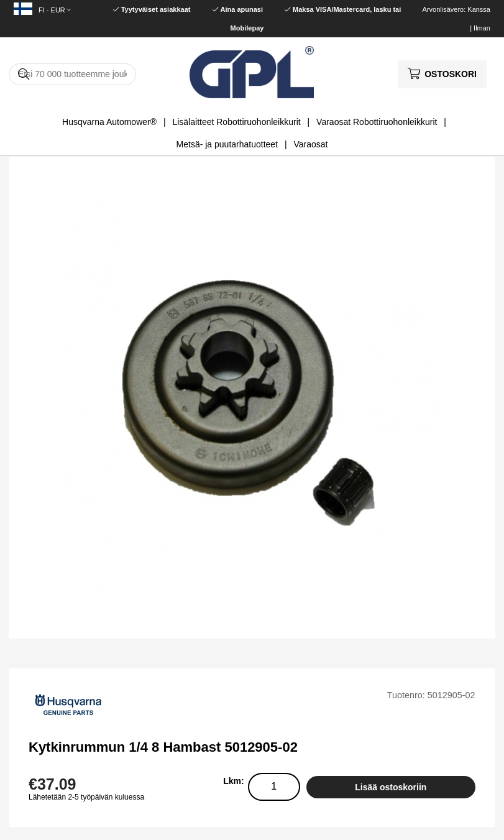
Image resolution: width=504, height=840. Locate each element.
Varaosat (310, 144)
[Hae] (72, 74)
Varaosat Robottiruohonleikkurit (377, 122)
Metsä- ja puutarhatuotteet (227, 144)
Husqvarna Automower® (109, 122)
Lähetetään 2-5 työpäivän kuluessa (86, 797)
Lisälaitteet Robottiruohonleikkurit (236, 122)
